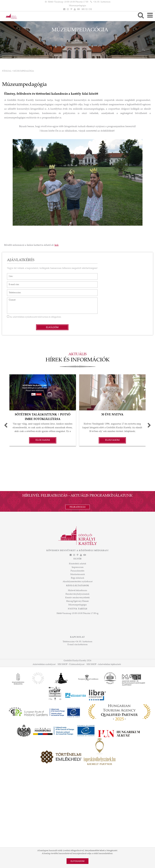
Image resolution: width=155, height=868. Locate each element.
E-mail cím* (13, 283)
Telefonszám (13, 291)
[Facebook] (64, 9)
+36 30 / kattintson (84, 642)
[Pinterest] (71, 9)
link (57, 245)
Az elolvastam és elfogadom (34, 317)
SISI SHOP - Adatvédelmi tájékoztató (104, 664)
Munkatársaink (78, 575)
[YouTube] (75, 9)
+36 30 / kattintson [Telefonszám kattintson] (102, 2)
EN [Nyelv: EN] (87, 9)
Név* (9, 275)
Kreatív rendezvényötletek (77, 598)
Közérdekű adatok (78, 564)
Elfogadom (77, 861)
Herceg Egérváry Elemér (77, 601)
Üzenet (10, 299)
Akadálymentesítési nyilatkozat (78, 582)
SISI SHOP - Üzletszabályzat (71, 664)
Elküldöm (52, 327)
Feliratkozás (78, 507)
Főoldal (7, 71)
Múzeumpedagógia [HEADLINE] (77, 6)
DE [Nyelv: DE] (91, 9)
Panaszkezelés (77, 571)
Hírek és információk (78, 360)
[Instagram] (68, 9)
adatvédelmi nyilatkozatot (25, 317)
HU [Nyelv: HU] (83, 9)
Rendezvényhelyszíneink (77, 594)
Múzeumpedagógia (24, 71)
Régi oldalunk (78, 578)
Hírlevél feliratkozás (78, 591)
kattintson (83, 645)
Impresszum (78, 567)
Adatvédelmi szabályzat (44, 664)
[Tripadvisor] (78, 9)
